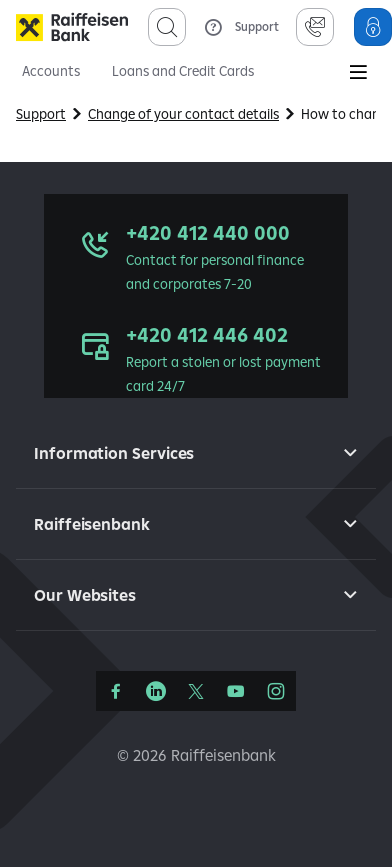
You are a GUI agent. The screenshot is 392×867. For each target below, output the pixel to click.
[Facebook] (116, 691)
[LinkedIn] (156, 691)
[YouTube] (236, 691)
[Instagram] (276, 691)
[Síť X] (196, 691)
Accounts (51, 71)
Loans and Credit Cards (183, 71)
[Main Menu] (358, 74)
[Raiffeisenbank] (72, 27)
